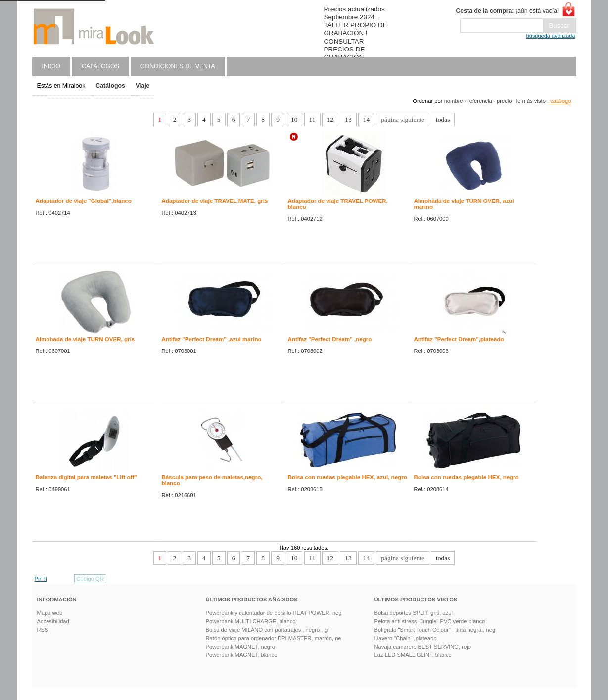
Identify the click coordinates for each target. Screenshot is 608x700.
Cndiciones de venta (178, 66)
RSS (43, 630)
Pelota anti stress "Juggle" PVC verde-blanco (430, 621)
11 (312, 120)
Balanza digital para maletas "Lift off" (86, 477)
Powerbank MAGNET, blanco (242, 655)
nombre (454, 101)
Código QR (90, 579)
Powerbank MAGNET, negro (241, 647)
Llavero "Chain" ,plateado (406, 638)
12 (330, 120)
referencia (480, 101)
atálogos (100, 66)
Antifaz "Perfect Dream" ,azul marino (212, 339)
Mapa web (50, 613)
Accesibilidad (53, 621)
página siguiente (403, 120)
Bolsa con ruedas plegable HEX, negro (467, 477)
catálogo (561, 101)
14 (366, 120)
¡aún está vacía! (507, 11)
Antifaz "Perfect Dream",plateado (459, 339)
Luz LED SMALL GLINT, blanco (413, 655)
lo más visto (531, 101)
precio (504, 101)
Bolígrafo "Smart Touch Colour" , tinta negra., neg (435, 630)
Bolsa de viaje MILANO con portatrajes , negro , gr (268, 630)
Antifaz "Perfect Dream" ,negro (330, 339)
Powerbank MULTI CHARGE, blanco (251, 621)
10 (294, 120)
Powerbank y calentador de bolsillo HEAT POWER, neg (274, 613)
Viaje (143, 86)
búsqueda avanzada (551, 36)
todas (443, 120)
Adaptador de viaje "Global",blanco (84, 201)
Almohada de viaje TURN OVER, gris (85, 339)
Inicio (51, 66)
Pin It (41, 579)
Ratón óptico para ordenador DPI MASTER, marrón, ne (274, 638)
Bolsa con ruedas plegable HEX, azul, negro (348, 477)
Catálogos (110, 86)
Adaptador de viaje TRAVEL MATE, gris (215, 201)
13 (348, 120)
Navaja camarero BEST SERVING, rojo (423, 647)
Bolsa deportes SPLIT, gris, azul (414, 613)
